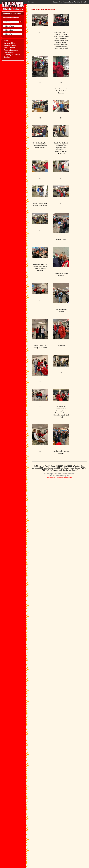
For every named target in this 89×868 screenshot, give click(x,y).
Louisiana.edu (9, 52)
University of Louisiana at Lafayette (59, 478)
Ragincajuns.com (11, 50)
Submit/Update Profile (12, 13)
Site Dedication (10, 45)
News (6, 41)
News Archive (9, 43)
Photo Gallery (9, 48)
